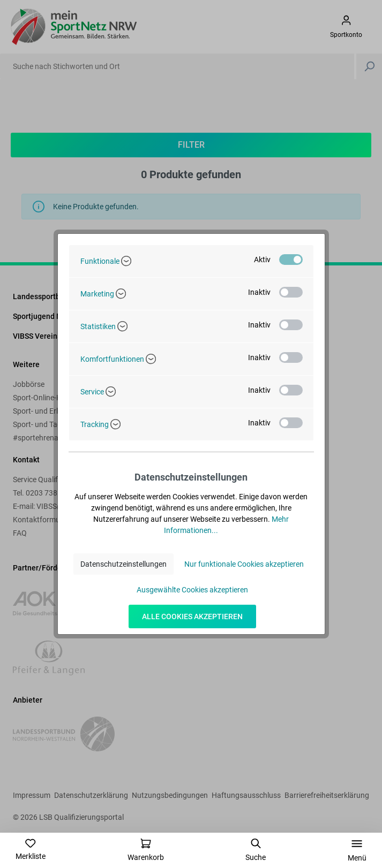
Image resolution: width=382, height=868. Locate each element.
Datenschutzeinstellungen (123, 564)
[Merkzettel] (31, 850)
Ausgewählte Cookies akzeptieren (192, 590)
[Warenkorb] (146, 850)
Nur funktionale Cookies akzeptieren (244, 564)
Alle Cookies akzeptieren (192, 616)
